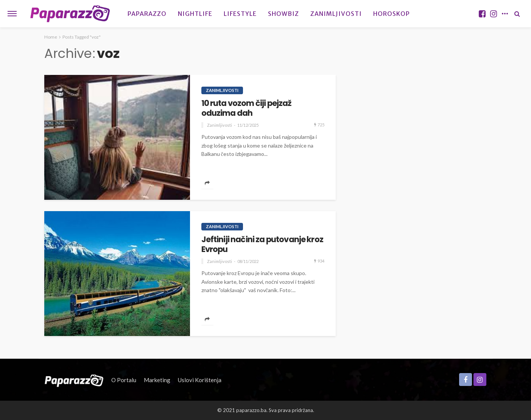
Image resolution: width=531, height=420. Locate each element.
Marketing (157, 380)
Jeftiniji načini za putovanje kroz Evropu (262, 245)
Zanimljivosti (336, 14)
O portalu (124, 380)
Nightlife (195, 14)
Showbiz (283, 14)
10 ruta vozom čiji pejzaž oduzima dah (246, 108)
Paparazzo (147, 14)
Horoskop (392, 14)
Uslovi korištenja (200, 380)
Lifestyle (240, 14)
